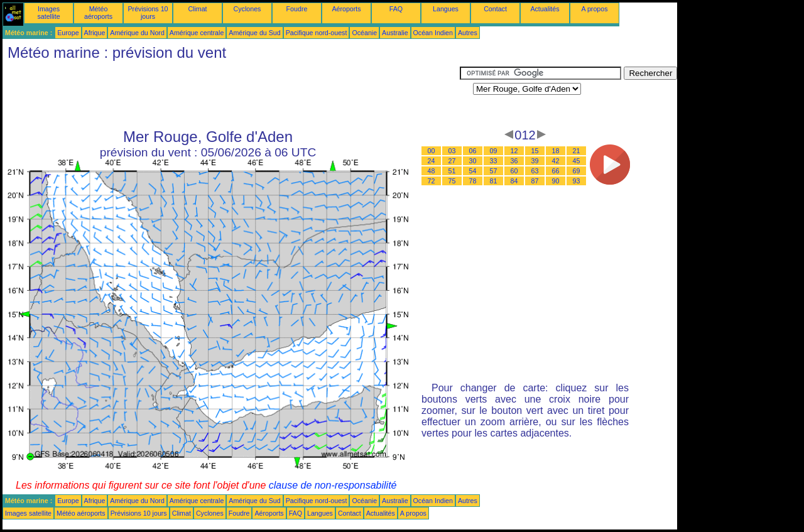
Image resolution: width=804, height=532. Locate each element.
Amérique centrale (197, 33)
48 (432, 171)
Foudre (297, 9)
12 (514, 151)
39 (535, 161)
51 (452, 171)
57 (494, 171)
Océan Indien (433, 33)
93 (577, 181)
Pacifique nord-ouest (317, 33)
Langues (446, 9)
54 (473, 171)
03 (452, 151)
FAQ (396, 9)
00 (432, 151)
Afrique (95, 33)
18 (556, 151)
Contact (495, 9)
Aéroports (346, 9)
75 (452, 181)
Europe (68, 33)
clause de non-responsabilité (333, 485)
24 (432, 161)
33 (494, 161)
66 (556, 171)
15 (535, 151)
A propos (594, 9)
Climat (197, 9)
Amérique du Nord (137, 33)
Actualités (545, 9)
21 (577, 151)
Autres (468, 33)
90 (556, 181)
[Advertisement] (231, 95)
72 (432, 181)
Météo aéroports (98, 13)
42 (556, 161)
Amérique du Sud (254, 33)
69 (577, 171)
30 (473, 161)
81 (494, 181)
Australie (395, 33)
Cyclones (247, 9)
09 (494, 151)
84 (514, 181)
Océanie (364, 33)
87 (535, 181)
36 (514, 161)
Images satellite (48, 13)
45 (577, 161)
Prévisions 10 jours (148, 13)
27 (452, 161)
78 (473, 181)
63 (535, 171)
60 (514, 171)
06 (473, 151)
